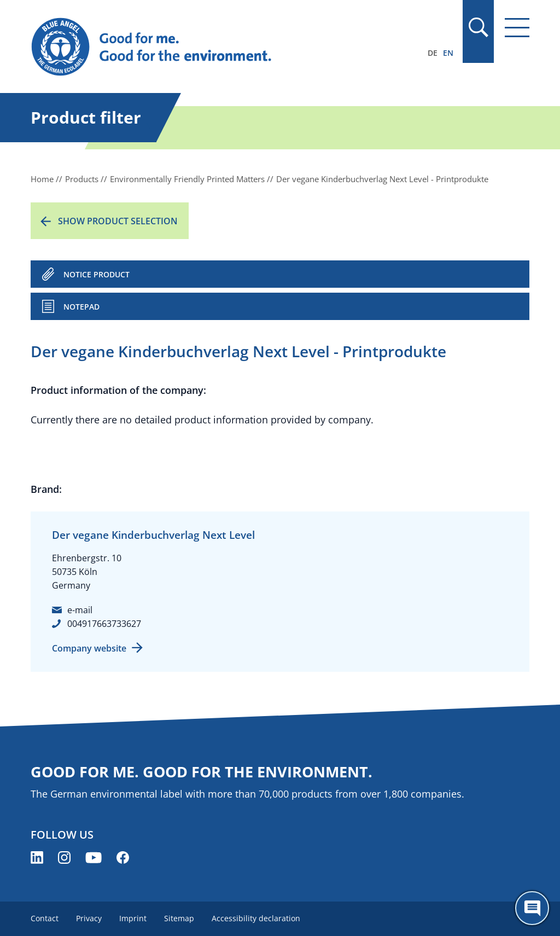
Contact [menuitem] (45, 918)
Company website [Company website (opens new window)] (89, 648)
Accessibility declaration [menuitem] (256, 918)
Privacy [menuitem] (89, 918)
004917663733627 (104, 624)
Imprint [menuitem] (133, 918)
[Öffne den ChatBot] (532, 908)
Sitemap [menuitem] (179, 918)
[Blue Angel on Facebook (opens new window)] (123, 857)
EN (448, 53)
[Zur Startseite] (205, 47)
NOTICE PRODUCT (97, 274)
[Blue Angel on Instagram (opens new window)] (64, 857)
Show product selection (118, 221)
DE (433, 53)
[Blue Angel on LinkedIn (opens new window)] (37, 857)
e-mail (80, 610)
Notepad (81, 307)
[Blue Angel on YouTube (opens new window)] (94, 857)
